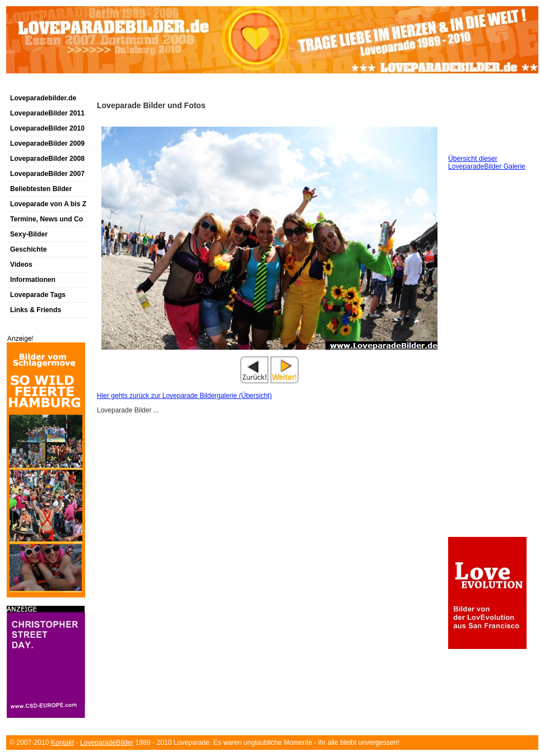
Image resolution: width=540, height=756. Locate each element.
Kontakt (62, 743)
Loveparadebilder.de (43, 98)
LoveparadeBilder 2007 (47, 174)
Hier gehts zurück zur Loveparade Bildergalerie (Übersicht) (184, 396)
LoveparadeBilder (107, 743)
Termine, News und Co (46, 219)
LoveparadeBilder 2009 (47, 143)
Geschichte (29, 249)
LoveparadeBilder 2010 (47, 128)
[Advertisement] (137, 86)
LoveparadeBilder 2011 (47, 113)
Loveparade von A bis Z (48, 204)
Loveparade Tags (38, 295)
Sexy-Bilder (29, 234)
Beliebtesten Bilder (41, 189)
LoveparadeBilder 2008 (47, 159)
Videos (21, 265)
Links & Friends (36, 310)
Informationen (33, 280)
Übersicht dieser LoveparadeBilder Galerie (487, 163)
